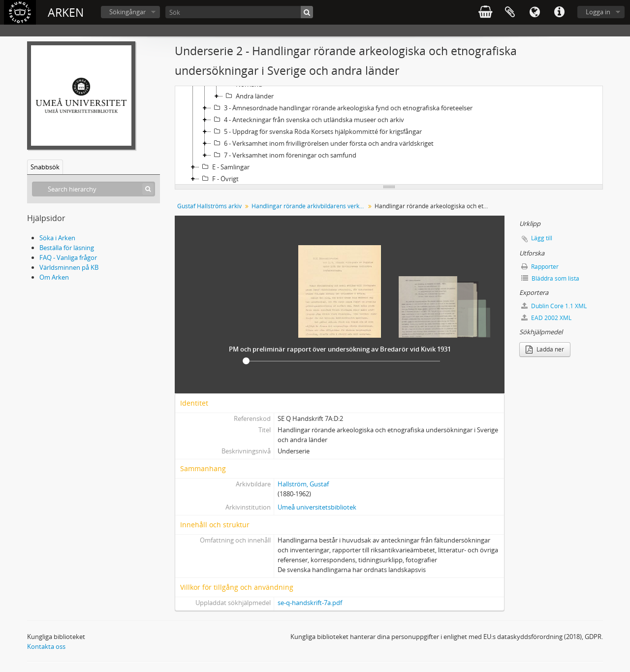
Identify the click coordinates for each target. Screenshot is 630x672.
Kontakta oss (46, 646)
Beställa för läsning (67, 248)
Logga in (598, 12)
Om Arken (54, 277)
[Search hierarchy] (94, 189)
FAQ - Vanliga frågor (68, 257)
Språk (535, 12)
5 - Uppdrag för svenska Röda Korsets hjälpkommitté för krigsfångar (316, 131)
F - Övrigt (219, 179)
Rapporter (540, 267)
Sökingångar (127, 12)
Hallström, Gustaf (303, 484)
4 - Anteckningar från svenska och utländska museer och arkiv (308, 120)
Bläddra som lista (550, 278)
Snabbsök (45, 167)
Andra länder (248, 96)
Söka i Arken (57, 238)
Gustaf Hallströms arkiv (209, 206)
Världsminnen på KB (69, 267)
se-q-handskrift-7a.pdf (310, 603)
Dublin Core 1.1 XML (554, 306)
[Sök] (239, 12)
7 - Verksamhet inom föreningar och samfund (284, 155)
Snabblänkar (559, 12)
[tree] (389, 135)
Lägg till (542, 238)
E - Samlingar (224, 167)
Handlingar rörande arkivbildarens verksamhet (309, 206)
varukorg (485, 12)
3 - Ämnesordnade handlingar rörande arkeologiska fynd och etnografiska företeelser (342, 108)
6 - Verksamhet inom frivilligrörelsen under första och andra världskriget (322, 143)
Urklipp (510, 12)
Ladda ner (545, 349)
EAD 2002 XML (546, 318)
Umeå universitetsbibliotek (317, 507)
